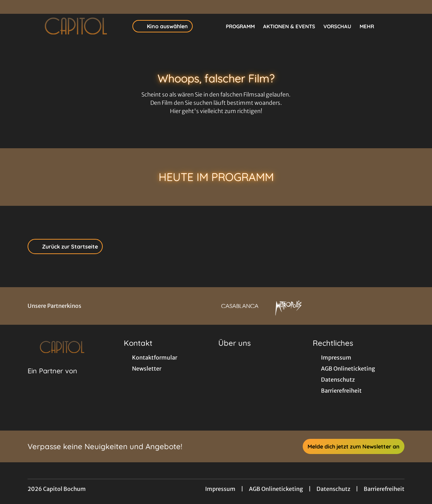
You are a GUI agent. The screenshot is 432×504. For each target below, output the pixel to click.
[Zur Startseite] (76, 26)
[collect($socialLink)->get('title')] (12, 7)
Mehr (371, 27)
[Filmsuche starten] (398, 26)
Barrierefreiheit (384, 489)
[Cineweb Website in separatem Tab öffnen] (52, 380)
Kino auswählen (163, 26)
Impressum (220, 489)
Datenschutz (333, 489)
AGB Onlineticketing (276, 489)
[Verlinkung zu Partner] (240, 306)
